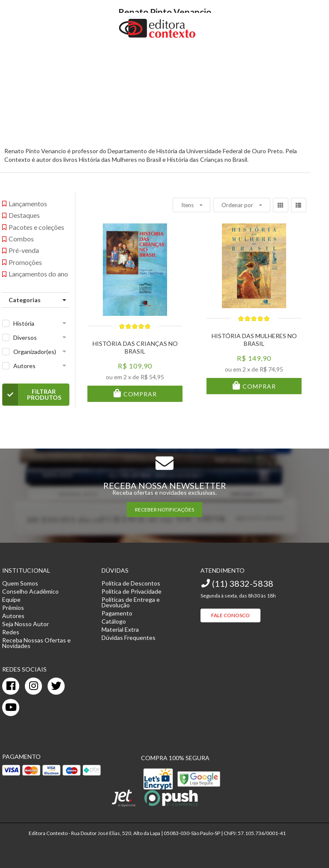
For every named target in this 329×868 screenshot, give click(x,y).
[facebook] (11, 686)
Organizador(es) (35, 352)
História (24, 323)
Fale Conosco (230, 615)
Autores (24, 366)
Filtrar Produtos (32, 395)
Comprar (139, 394)
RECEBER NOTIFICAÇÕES (164, 510)
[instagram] (33, 686)
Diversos (25, 337)
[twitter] (56, 686)
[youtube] (11, 707)
